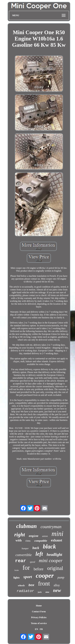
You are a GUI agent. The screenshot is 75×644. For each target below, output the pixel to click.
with (19, 540)
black (49, 546)
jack (40, 592)
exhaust (56, 540)
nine (47, 592)
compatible (41, 541)
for (26, 568)
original (55, 568)
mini (57, 534)
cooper (45, 576)
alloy (57, 585)
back (36, 548)
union (45, 536)
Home (39, 606)
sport (28, 577)
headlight (54, 555)
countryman (51, 527)
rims (28, 541)
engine (33, 536)
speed (32, 562)
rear (21, 561)
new (57, 590)
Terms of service (39, 623)
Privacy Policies (39, 617)
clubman (26, 526)
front (44, 583)
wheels (21, 585)
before (38, 569)
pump (61, 577)
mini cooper (51, 561)
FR (41, 629)
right (20, 535)
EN (37, 629)
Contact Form (39, 612)
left (39, 554)
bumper (25, 548)
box (31, 585)
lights (17, 578)
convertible (24, 555)
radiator (25, 591)
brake (17, 570)
